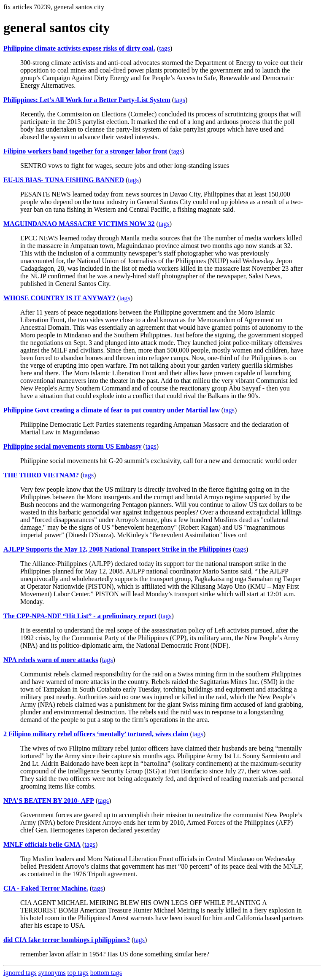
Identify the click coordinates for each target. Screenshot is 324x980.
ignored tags (20, 973)
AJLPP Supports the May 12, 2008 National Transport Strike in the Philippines (117, 549)
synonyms (52, 973)
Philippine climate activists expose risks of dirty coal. (79, 48)
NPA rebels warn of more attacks (51, 660)
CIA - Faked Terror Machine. (46, 888)
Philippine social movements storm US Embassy (73, 446)
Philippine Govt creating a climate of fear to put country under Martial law (112, 410)
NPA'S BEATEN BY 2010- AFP (49, 801)
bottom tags (106, 973)
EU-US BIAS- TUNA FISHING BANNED (64, 180)
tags (165, 48)
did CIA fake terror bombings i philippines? (67, 940)
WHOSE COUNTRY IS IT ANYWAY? (59, 298)
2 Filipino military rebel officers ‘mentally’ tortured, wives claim (96, 734)
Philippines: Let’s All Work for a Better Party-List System (87, 100)
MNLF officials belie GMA (42, 844)
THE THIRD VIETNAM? (41, 475)
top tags (78, 973)
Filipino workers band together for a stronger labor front (85, 151)
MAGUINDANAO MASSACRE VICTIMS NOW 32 (79, 224)
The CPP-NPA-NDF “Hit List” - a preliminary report (80, 616)
